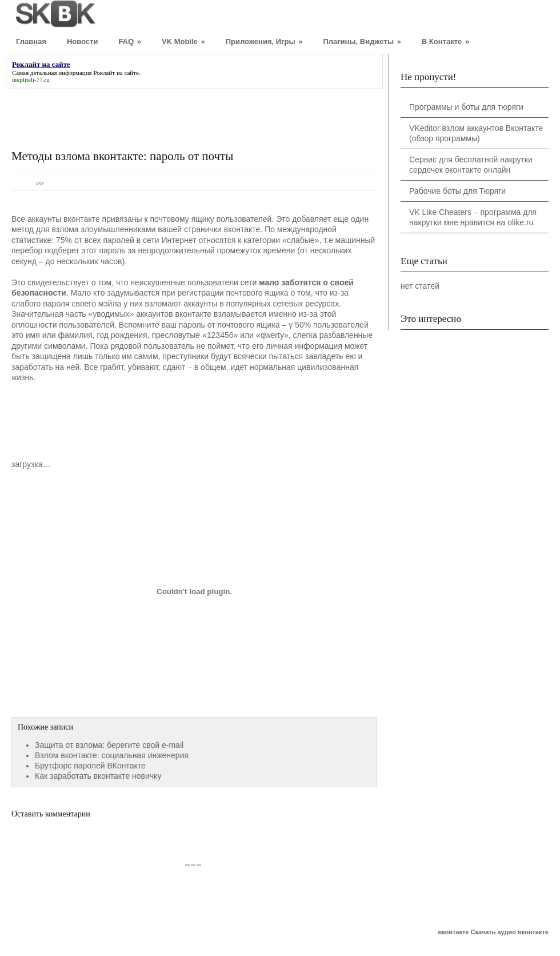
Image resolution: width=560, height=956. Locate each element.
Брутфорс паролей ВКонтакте (90, 766)
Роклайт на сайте (116, 73)
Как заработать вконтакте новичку (98, 776)
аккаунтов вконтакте (174, 314)
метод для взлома (45, 229)
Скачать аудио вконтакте (510, 932)
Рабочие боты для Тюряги (457, 191)
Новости (83, 41)
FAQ (130, 41)
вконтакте (453, 932)
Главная (31, 41)
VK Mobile (183, 41)
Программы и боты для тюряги (466, 107)
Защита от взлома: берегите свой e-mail (109, 745)
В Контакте (445, 41)
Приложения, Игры (264, 41)
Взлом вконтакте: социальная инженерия (112, 755)
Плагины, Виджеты (362, 41)
